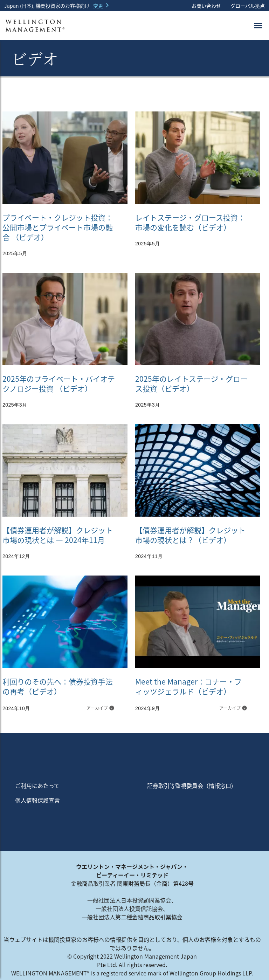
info (112, 708)
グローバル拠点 (247, 6)
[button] (102, 6)
